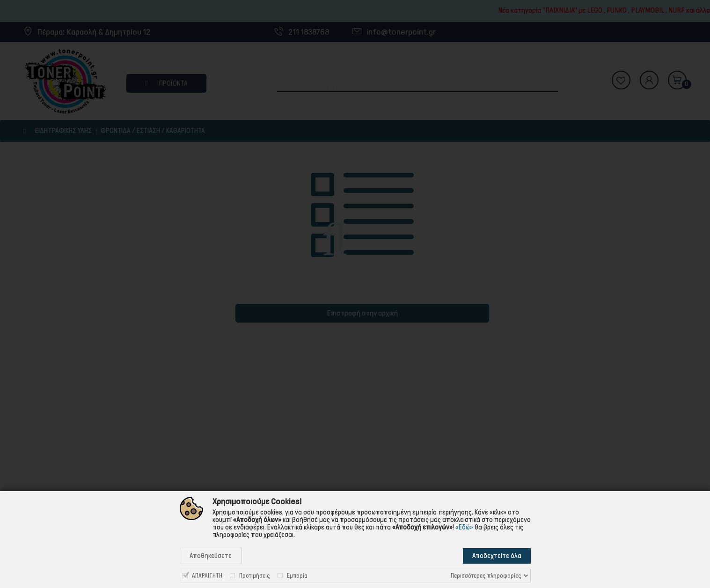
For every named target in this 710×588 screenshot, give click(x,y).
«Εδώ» (464, 527)
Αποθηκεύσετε (211, 556)
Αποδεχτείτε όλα (497, 556)
